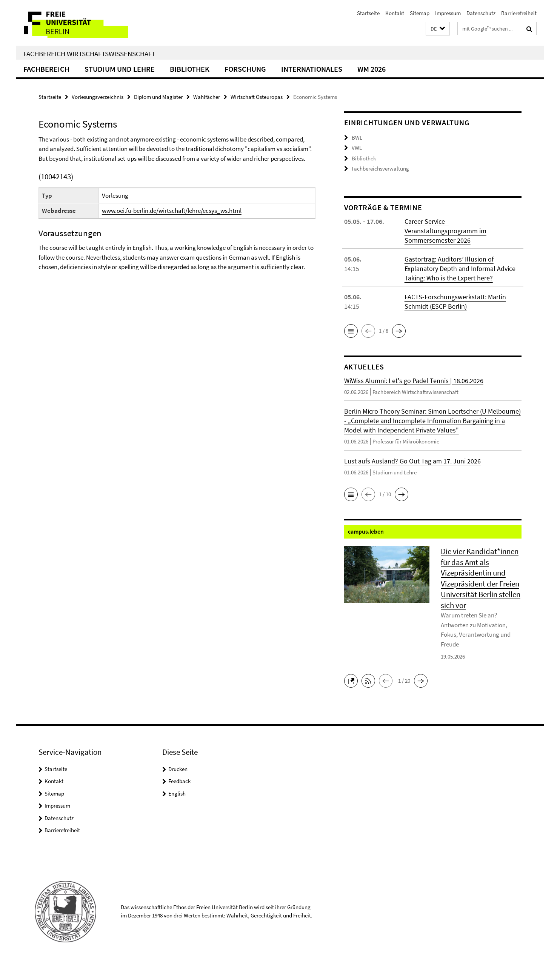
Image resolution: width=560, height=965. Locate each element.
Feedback (179, 781)
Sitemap (420, 13)
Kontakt (395, 13)
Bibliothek (190, 69)
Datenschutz (481, 13)
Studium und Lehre (120, 69)
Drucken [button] (178, 769)
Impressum (448, 13)
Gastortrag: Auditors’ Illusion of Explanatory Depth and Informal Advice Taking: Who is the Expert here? (460, 269)
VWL (357, 148)
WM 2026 (372, 69)
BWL (357, 138)
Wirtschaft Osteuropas (257, 97)
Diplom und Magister (158, 97)
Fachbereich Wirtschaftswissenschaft (89, 54)
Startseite (368, 13)
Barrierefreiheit (519, 13)
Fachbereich (46, 69)
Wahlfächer (207, 97)
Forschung (245, 69)
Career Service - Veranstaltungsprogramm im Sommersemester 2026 (445, 231)
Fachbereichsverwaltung (380, 169)
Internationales (312, 69)
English (177, 793)
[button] (438, 29)
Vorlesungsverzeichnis (98, 97)
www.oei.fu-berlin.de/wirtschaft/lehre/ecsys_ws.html (172, 211)
